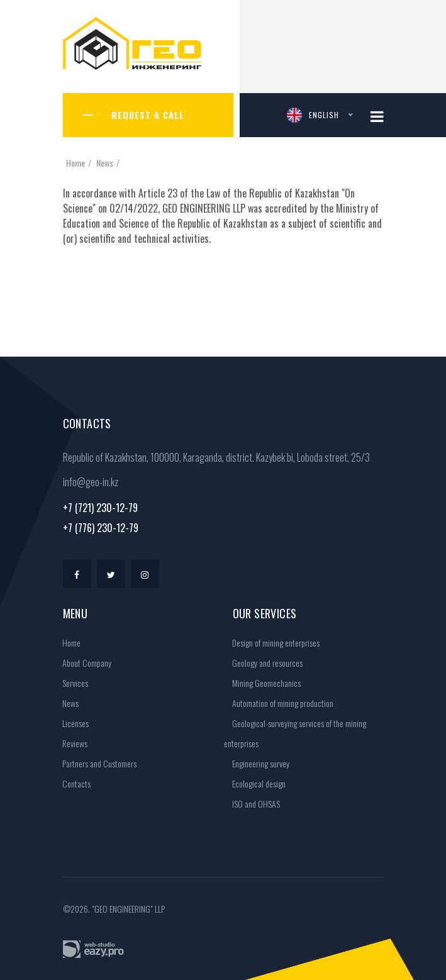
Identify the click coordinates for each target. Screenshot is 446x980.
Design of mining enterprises (272, 643)
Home (75, 163)
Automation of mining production (279, 703)
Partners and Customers (95, 763)
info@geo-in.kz (91, 482)
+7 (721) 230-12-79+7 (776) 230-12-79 (101, 518)
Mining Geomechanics (262, 683)
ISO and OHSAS (252, 804)
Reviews (71, 743)
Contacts (72, 783)
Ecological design (255, 783)
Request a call (148, 115)
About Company (83, 663)
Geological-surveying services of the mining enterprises (295, 733)
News (105, 163)
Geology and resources (263, 663)
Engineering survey (257, 763)
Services (71, 683)
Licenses (71, 723)
